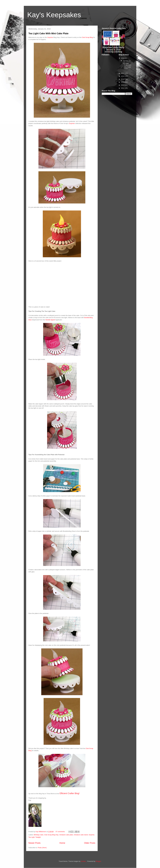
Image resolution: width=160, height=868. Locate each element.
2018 (123, 58)
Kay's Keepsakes (54, 15)
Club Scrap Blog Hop (51, 835)
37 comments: (60, 832)
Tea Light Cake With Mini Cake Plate (49, 33)
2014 (123, 82)
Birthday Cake (39, 835)
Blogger (98, 861)
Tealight (38, 837)
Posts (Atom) (42, 848)
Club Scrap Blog (87, 37)
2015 (123, 79)
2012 (123, 88)
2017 (123, 73)
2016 (123, 76)
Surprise (50, 37)
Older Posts (90, 843)
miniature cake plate (66, 835)
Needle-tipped (50, 320)
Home (62, 843)
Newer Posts (35, 843)
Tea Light (32, 837)
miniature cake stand (81, 835)
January (126, 61)
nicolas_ (84, 861)
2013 (123, 85)
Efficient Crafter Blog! (70, 793)
